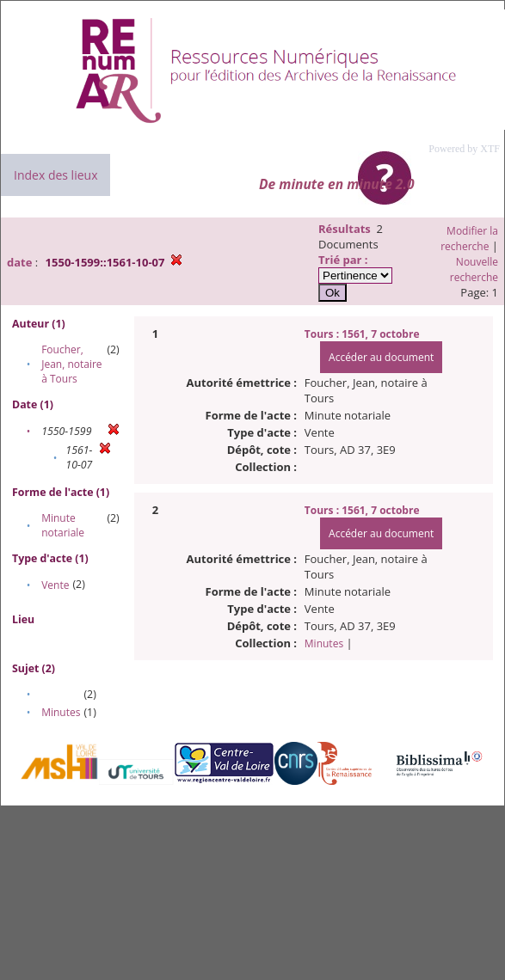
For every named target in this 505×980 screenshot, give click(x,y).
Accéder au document (381, 357)
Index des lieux (55, 175)
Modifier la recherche (469, 239)
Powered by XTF (464, 149)
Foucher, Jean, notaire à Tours (71, 364)
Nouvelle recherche (474, 269)
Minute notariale (63, 525)
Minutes (61, 712)
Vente (55, 585)
